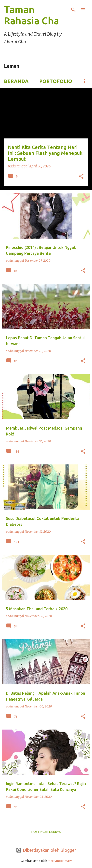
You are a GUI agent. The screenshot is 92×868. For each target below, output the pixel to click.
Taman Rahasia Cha (32, 15)
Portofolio (56, 81)
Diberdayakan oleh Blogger (46, 850)
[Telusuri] (73, 10)
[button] (81, 177)
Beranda (16, 81)
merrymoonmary (60, 861)
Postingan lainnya (46, 832)
